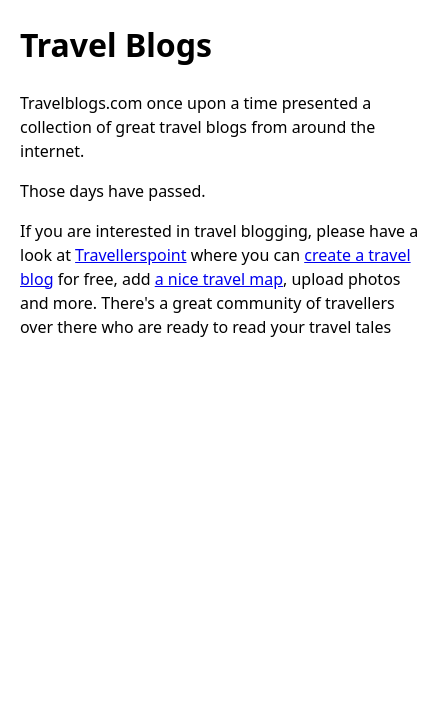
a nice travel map (219, 279)
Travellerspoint (130, 255)
